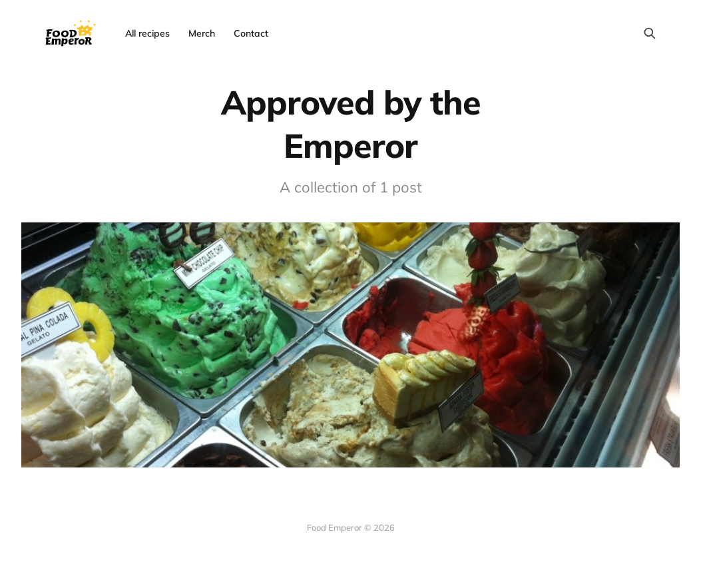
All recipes (147, 33)
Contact (251, 33)
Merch (202, 33)
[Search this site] (650, 33)
